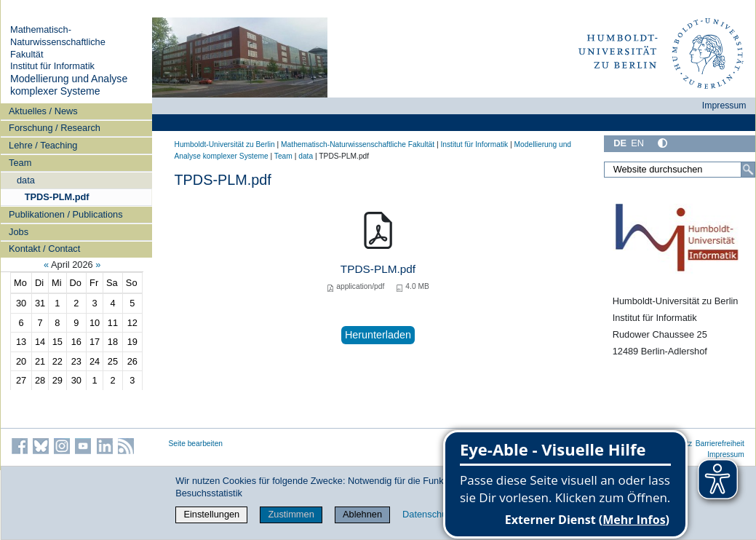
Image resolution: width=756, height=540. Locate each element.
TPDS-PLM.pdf (57, 197)
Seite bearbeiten (196, 444)
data (26, 180)
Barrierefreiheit (720, 444)
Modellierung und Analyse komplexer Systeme (69, 85)
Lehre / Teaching (43, 145)
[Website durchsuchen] (679, 170)
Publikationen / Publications (66, 214)
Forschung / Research (55, 128)
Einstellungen (211, 514)
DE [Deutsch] (620, 143)
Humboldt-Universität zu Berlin (225, 144)
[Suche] (748, 170)
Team (20, 163)
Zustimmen (291, 514)
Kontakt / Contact (44, 249)
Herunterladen (378, 335)
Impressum (724, 106)
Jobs (19, 232)
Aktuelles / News (43, 111)
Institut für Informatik (52, 66)
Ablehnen (362, 514)
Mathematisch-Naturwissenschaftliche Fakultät (58, 41)
